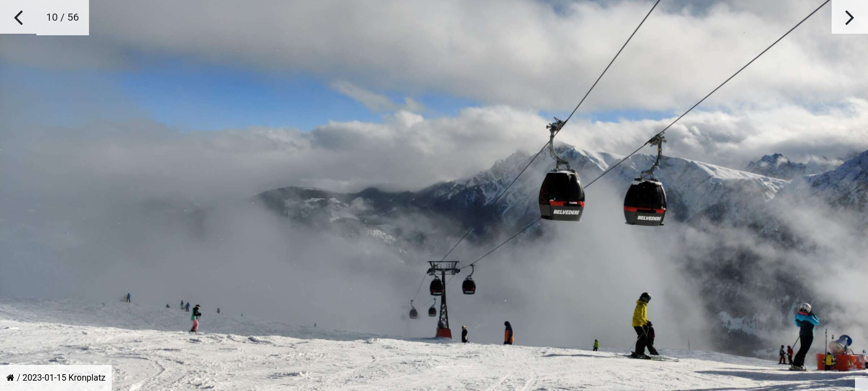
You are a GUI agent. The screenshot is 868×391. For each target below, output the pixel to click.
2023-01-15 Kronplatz (64, 378)
